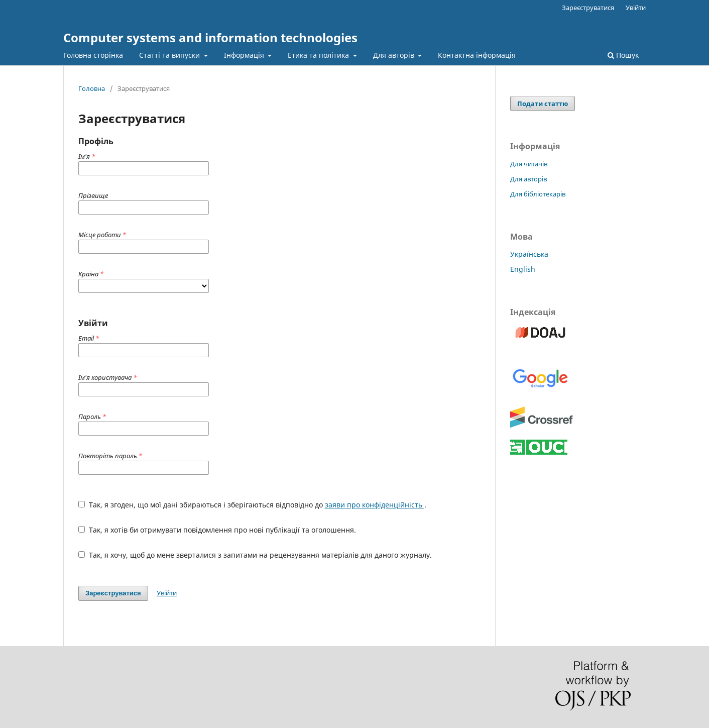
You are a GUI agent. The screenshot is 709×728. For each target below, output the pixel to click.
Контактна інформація (477, 55)
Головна (92, 88)
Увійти (636, 8)
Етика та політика (319, 55)
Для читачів (529, 164)
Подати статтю (543, 103)
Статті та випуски (170, 55)
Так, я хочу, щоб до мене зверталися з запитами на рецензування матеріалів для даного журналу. (255, 555)
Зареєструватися (588, 8)
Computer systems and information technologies (210, 37)
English (523, 269)
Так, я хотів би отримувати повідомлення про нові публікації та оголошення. (217, 530)
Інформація (245, 55)
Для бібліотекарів (538, 194)
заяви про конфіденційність (375, 505)
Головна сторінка (93, 55)
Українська (529, 254)
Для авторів (395, 55)
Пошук (623, 55)
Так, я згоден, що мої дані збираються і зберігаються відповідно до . (252, 505)
